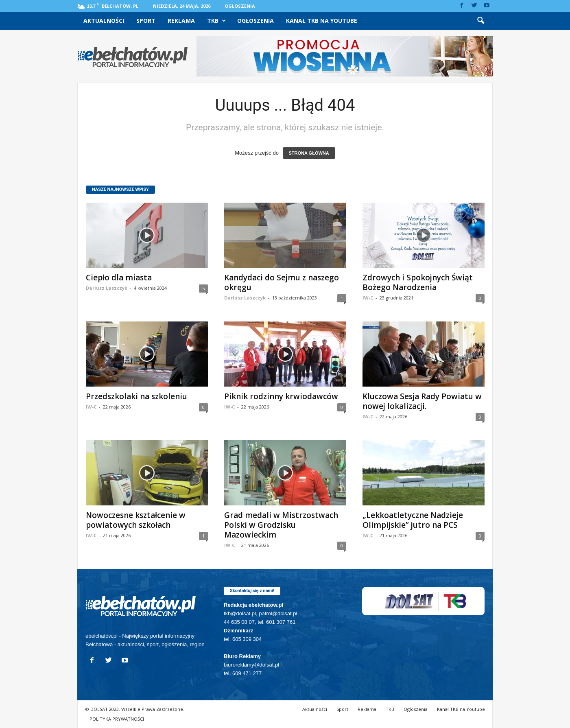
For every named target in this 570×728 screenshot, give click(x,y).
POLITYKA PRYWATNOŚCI (117, 719)
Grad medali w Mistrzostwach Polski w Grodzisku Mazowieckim (281, 525)
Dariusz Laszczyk (107, 288)
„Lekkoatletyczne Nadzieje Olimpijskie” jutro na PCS (413, 520)
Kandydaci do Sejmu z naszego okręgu (282, 282)
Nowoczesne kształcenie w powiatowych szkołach (136, 520)
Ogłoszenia (240, 6)
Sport (146, 21)
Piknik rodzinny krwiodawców (281, 396)
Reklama (181, 21)
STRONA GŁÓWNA (309, 153)
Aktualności (104, 21)
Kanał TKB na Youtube (322, 21)
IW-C (368, 298)
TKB (216, 21)
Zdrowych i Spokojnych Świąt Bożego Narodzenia (418, 282)
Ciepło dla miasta (119, 278)
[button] (480, 21)
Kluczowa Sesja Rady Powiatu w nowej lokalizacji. (422, 401)
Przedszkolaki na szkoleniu (136, 396)
